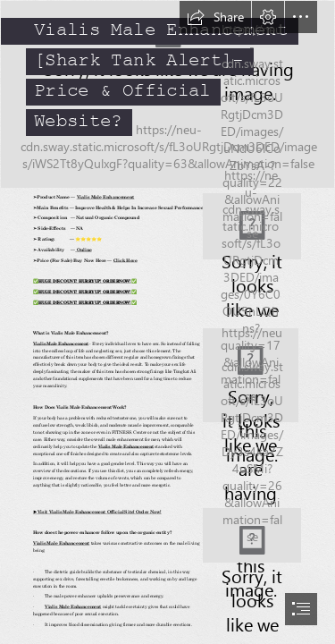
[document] (167, 322)
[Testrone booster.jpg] (167, 94)
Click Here (125, 261)
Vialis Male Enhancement (105, 197)
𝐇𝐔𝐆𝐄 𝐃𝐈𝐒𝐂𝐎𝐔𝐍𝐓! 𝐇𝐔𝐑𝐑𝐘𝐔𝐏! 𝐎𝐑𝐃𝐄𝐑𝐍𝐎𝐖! (85, 281)
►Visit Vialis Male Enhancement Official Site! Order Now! (97, 511)
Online (83, 250)
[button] (215, 17)
